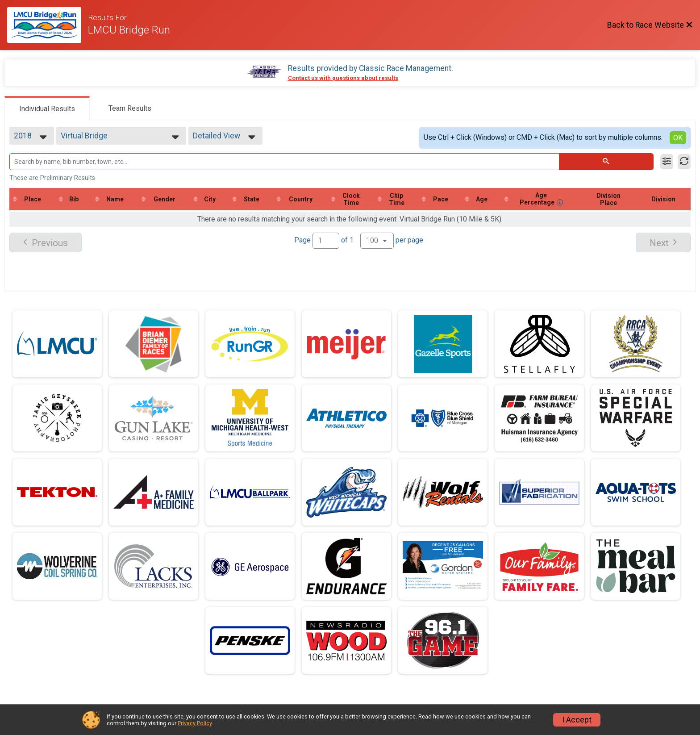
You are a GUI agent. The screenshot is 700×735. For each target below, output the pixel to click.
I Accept (577, 720)
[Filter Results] (667, 162)
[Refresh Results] (684, 162)
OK (678, 138)
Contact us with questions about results (343, 78)
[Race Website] (48, 25)
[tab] (47, 108)
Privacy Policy (195, 723)
